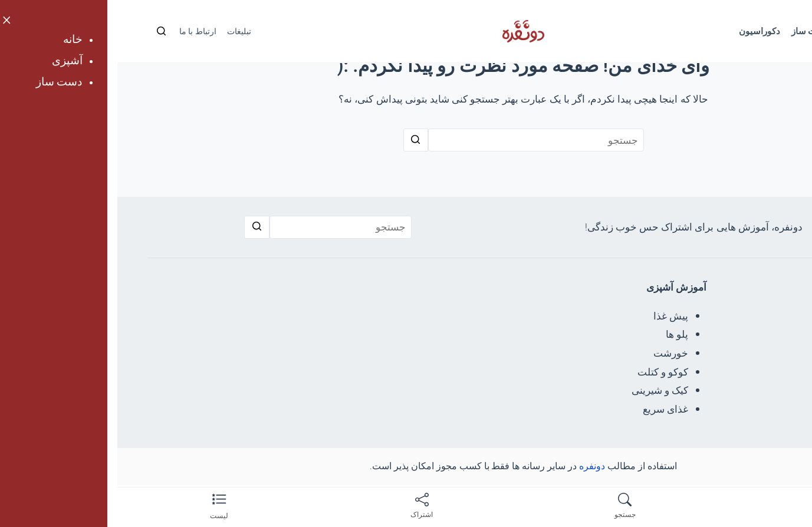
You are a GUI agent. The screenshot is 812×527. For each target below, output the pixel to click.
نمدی (743, 372)
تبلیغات (122, 31)
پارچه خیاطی (727, 353)
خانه (768, 31)
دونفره (475, 466)
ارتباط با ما (80, 31)
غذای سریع (548, 409)
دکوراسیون (642, 31)
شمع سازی (731, 390)
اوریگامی (735, 334)
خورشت (553, 353)
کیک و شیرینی (543, 390)
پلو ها (560, 334)
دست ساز (693, 31)
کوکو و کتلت (545, 372)
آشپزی (735, 31)
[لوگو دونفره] (406, 32)
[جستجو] (44, 32)
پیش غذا (553, 316)
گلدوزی (738, 316)
